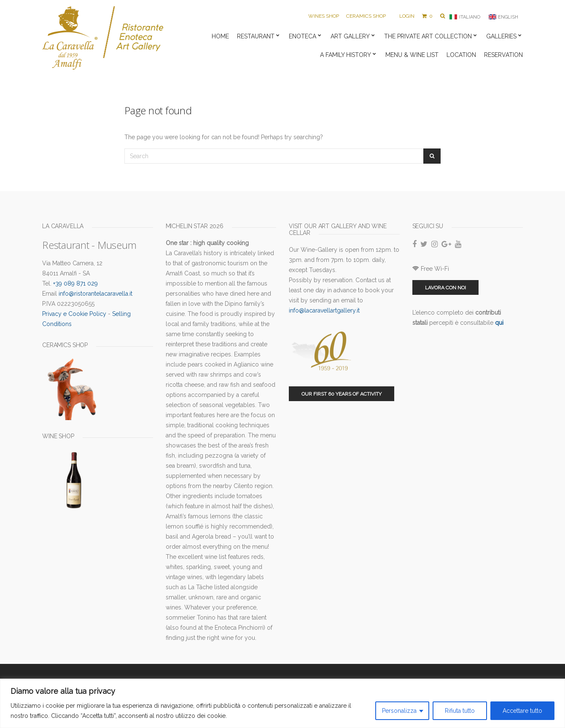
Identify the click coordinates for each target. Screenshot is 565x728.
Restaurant (256, 36)
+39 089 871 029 (75, 283)
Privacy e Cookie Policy (74, 314)
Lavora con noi (445, 288)
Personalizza (399, 711)
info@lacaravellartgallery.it (324, 310)
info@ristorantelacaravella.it (96, 294)
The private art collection (428, 36)
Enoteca (303, 36)
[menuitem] (465, 17)
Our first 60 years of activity (342, 394)
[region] (282, 703)
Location (461, 55)
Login (407, 16)
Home (220, 36)
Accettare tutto (522, 711)
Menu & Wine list (412, 55)
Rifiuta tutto (460, 711)
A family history (346, 55)
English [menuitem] (508, 17)
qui (499, 323)
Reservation (503, 55)
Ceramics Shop (366, 16)
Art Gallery (350, 36)
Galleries (501, 36)
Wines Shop (324, 16)
